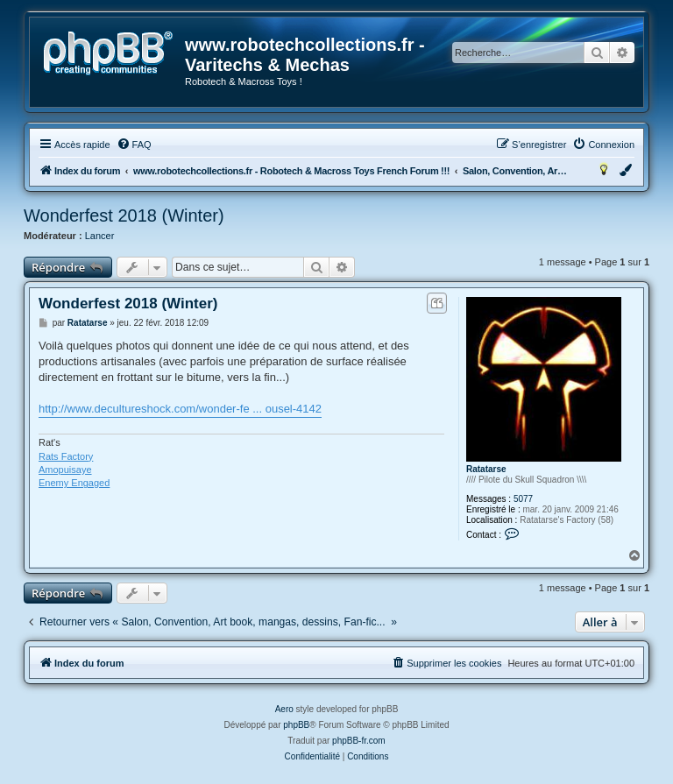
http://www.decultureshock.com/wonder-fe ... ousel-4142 (180, 409)
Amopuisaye (65, 470)
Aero (284, 709)
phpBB (296, 725)
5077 (523, 499)
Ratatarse (486, 469)
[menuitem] (134, 145)
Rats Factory (66, 456)
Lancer (100, 236)
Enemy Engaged (74, 483)
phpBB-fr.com (359, 741)
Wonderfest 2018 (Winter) (124, 215)
